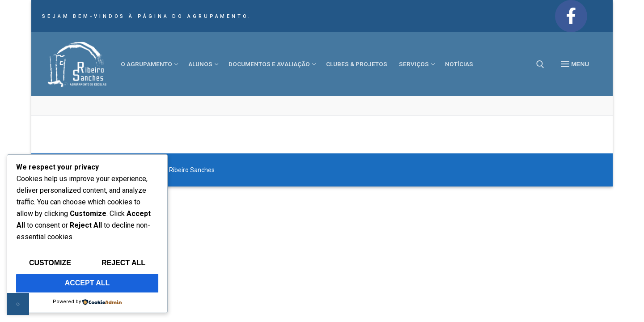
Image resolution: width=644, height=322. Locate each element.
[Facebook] (571, 16)
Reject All (123, 263)
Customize (50, 263)
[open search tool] (540, 64)
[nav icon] (575, 64)
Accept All (87, 283)
